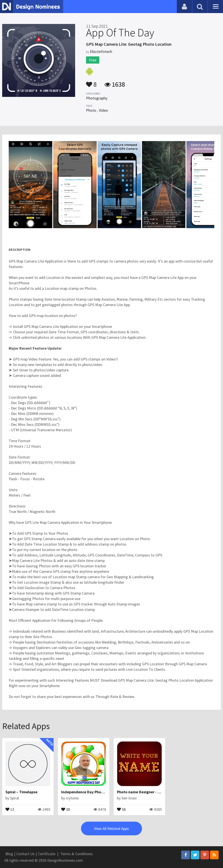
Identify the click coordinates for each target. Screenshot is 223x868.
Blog (9, 854)
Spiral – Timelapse (21, 792)
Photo (91, 110)
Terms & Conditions (77, 854)
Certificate (47, 854)
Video (103, 110)
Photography (97, 98)
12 (10, 809)
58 (121, 809)
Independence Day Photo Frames (90, 792)
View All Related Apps (111, 828)
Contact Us (25, 854)
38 (66, 809)
